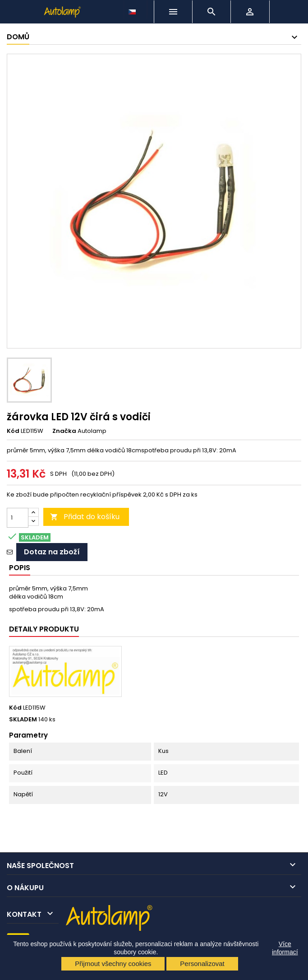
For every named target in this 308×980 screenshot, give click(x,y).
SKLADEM (23, 720)
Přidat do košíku (85, 517)
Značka (64, 431)
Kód (13, 431)
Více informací (285, 948)
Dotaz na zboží (52, 552)
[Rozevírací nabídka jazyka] (133, 9)
